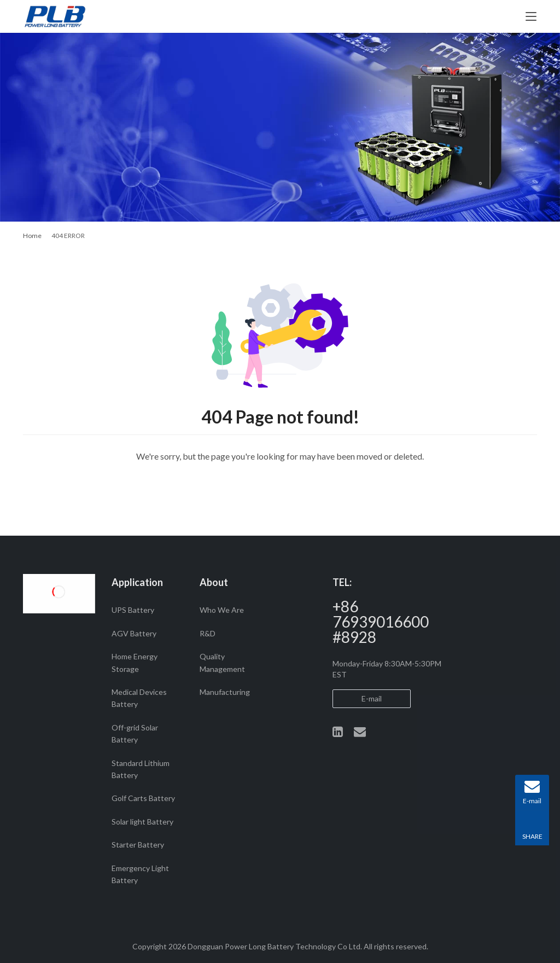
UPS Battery (133, 610)
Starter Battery (138, 845)
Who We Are (222, 610)
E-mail (372, 698)
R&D (208, 633)
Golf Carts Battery (143, 798)
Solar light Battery (142, 822)
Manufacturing (225, 692)
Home (32, 236)
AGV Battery (134, 633)
